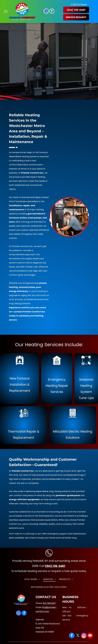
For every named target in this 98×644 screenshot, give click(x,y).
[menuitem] (32, 579)
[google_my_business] (46, 11)
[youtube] (90, 636)
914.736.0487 (49, 603)
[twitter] (78, 636)
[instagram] (84, 636)
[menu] (6, 11)
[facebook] (52, 11)
